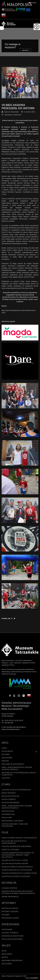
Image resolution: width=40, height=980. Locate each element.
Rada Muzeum (8, 811)
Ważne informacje (10, 897)
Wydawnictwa (8, 814)
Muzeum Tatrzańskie (11, 112)
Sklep (4, 951)
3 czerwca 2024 (29, 112)
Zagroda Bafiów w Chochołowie (17, 870)
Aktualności (8, 115)
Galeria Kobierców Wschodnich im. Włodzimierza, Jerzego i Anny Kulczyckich (18, 855)
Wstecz (25, 50)
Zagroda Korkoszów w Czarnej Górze (19, 873)
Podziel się (6, 618)
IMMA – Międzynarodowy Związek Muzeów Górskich (17, 768)
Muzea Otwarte (9, 799)
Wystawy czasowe (10, 912)
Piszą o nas (7, 818)
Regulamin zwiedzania (12, 939)
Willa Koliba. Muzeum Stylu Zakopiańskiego (14, 842)
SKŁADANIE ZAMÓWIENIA (12, 961)
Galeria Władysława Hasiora (15, 864)
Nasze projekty (9, 793)
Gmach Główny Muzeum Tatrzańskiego (19, 838)
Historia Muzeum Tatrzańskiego (16, 790)
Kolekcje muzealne (10, 796)
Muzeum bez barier (11, 803)
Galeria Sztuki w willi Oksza (15, 860)
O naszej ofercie (9, 888)
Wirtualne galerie (10, 918)
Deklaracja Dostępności (13, 764)
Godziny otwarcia (10, 933)
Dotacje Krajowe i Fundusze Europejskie (15, 825)
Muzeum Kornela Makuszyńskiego (17, 867)
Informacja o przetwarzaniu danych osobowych (19, 774)
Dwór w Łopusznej (10, 850)
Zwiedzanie (7, 758)
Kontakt (5, 761)
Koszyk (5, 957)
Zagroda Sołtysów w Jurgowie (16, 876)
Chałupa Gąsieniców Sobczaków (16, 846)
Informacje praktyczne (13, 936)
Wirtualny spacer (10, 908)
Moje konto (7, 954)
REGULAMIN (7, 964)
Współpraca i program (12, 821)
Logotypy (6, 778)
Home (4, 748)
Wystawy (6, 754)
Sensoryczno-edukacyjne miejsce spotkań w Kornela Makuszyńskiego (18, 892)
